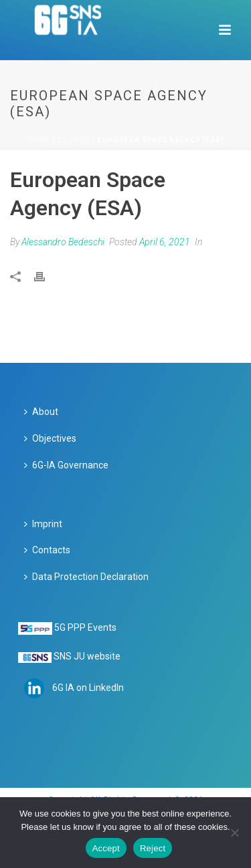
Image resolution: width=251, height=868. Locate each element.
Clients (74, 140)
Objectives (50, 438)
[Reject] (234, 833)
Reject (153, 848)
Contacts (47, 550)
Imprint (43, 524)
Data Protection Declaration (86, 577)
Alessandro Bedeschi (63, 242)
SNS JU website (87, 656)
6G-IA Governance (66, 465)
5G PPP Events (85, 627)
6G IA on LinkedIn (88, 687)
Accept (106, 848)
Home (39, 140)
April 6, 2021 (165, 242)
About (41, 412)
